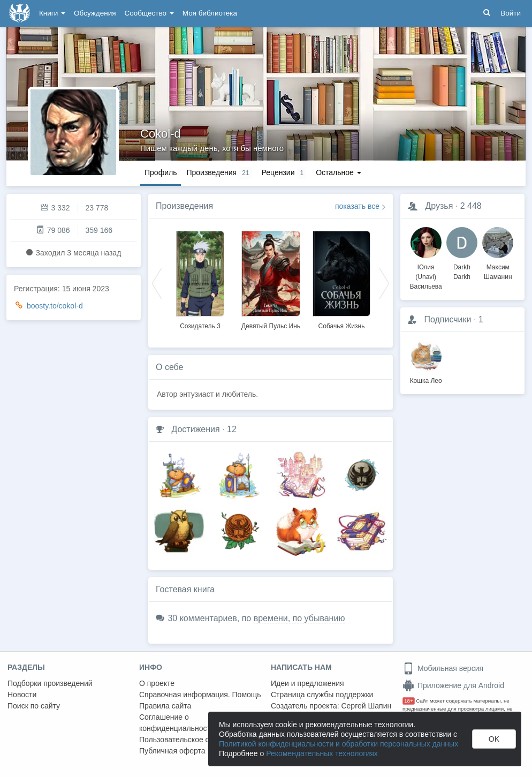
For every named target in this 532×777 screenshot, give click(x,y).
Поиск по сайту (34, 706)
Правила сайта (165, 706)
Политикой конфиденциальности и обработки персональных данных (339, 744)
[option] (200, 278)
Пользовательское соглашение (193, 740)
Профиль (161, 172)
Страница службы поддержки (322, 695)
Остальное (339, 172)
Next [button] (384, 283)
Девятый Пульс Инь (271, 326)
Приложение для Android (453, 685)
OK (494, 739)
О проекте (157, 683)
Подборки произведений (50, 683)
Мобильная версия (443, 668)
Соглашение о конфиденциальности (177, 723)
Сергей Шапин (366, 706)
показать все (357, 206)
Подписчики (447, 319)
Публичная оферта (172, 751)
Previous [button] (157, 283)
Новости (22, 695)
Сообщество (149, 13)
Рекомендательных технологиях (322, 753)
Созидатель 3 (200, 326)
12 (232, 429)
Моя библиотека (210, 13)
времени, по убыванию (299, 618)
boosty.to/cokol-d (55, 306)
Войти (511, 13)
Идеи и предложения (307, 683)
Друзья (439, 206)
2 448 (471, 206)
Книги (52, 13)
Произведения (184, 206)
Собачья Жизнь (342, 326)
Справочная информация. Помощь (200, 695)
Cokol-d (161, 134)
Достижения (195, 429)
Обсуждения (95, 13)
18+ (409, 701)
